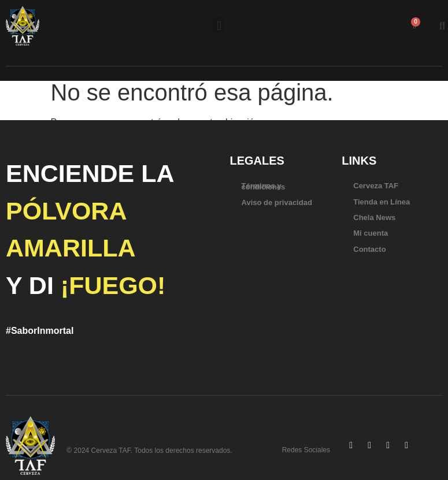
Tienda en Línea (382, 202)
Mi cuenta (371, 233)
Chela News (374, 217)
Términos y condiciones (264, 186)
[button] (219, 26)
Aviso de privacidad (277, 202)
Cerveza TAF (376, 186)
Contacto (369, 249)
